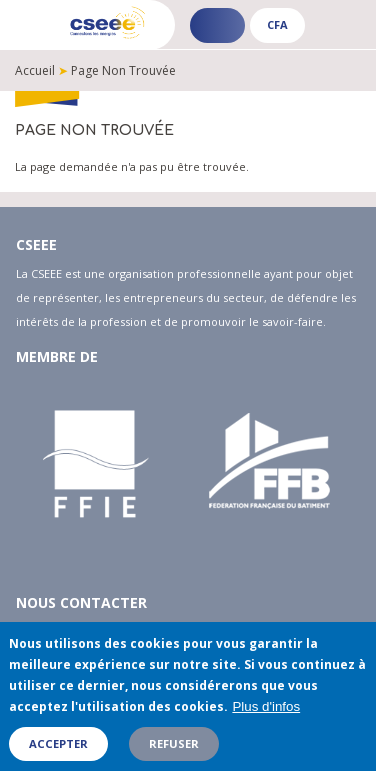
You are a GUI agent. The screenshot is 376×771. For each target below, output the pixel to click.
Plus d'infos (266, 713)
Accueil (35, 70)
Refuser (174, 750)
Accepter (58, 750)
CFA (277, 24)
